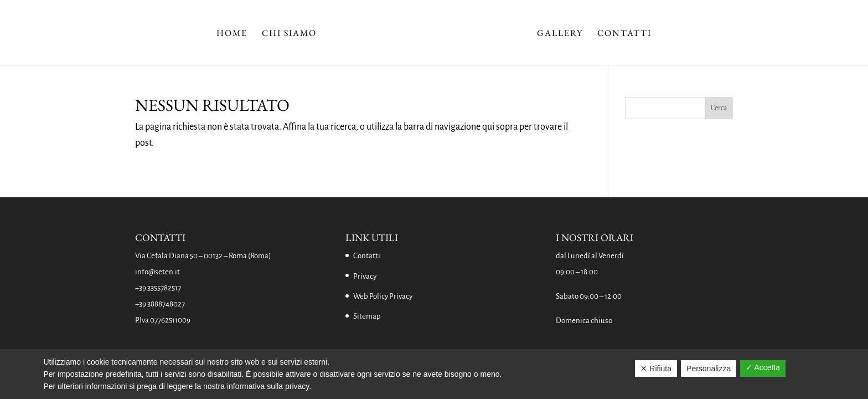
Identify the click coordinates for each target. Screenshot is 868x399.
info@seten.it (157, 272)
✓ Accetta (763, 367)
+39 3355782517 (158, 288)
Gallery (560, 34)
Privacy (365, 276)
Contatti (624, 34)
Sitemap (367, 316)
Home (232, 34)
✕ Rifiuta (656, 369)
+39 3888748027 (160, 304)
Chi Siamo (289, 34)
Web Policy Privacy (383, 296)
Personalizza (709, 369)
